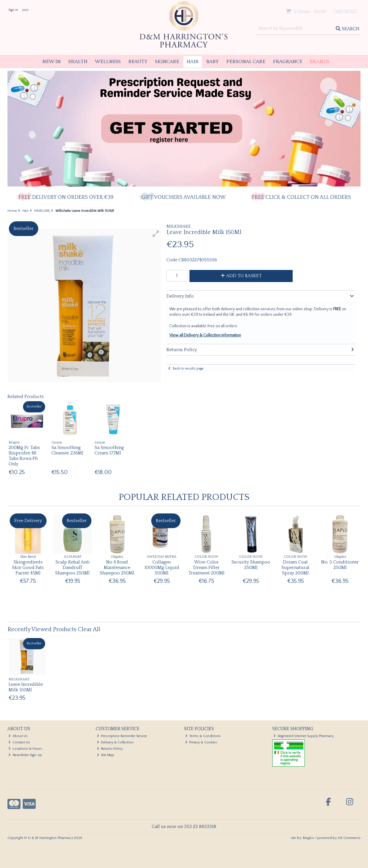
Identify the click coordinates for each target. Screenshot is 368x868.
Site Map (106, 755)
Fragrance (287, 62)
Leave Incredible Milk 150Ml (26, 687)
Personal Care (246, 62)
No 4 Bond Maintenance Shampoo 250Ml (117, 568)
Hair (193, 62)
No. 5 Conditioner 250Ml (340, 565)
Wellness (108, 62)
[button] (156, 234)
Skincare (167, 62)
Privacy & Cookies (201, 742)
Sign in (13, 10)
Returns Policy (110, 749)
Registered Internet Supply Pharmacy (304, 736)
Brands (320, 62)
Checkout (345, 12)
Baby (212, 62)
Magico (308, 838)
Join (25, 10)
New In (51, 62)
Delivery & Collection (115, 742)
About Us (18, 736)
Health (78, 62)
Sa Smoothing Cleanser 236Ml (67, 450)
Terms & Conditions (203, 736)
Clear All (89, 629)
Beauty (138, 62)
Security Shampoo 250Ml (251, 565)
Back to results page (188, 369)
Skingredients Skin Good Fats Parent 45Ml (28, 568)
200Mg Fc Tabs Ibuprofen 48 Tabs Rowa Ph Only (24, 456)
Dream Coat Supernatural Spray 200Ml (295, 568)
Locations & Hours (25, 749)
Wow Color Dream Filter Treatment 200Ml (206, 568)
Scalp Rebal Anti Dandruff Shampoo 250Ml (72, 568)
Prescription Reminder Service (122, 736)
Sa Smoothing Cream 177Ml (109, 450)
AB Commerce (349, 838)
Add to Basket (241, 276)
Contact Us (19, 742)
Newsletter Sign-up (25, 755)
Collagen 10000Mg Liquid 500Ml (162, 568)
